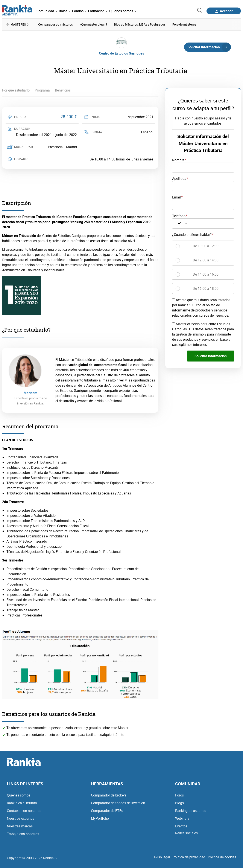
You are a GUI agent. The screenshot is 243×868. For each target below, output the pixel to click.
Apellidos (179, 178)
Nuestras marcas (20, 826)
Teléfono (179, 216)
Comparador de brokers (109, 795)
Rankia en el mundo (22, 803)
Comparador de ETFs (107, 810)
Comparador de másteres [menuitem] (55, 24)
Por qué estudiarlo (16, 90)
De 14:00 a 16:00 (206, 274)
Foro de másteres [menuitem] (184, 24)
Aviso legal (162, 857)
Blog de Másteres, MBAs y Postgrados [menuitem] (140, 24)
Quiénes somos (19, 795)
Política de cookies (222, 857)
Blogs (179, 803)
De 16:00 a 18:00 (206, 288)
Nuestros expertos (21, 818)
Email (176, 197)
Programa (42, 90)
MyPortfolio (100, 818)
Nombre (178, 160)
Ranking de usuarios (191, 810)
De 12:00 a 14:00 (206, 260)
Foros (179, 795)
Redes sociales (186, 833)
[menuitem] (47, 11)
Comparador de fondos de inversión (118, 803)
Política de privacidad (189, 857)
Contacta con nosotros (24, 810)
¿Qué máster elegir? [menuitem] (93, 24)
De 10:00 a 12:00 (206, 246)
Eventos (181, 826)
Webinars (182, 818)
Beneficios (63, 90)
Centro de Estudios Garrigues (121, 53)
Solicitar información (209, 47)
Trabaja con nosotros (23, 834)
